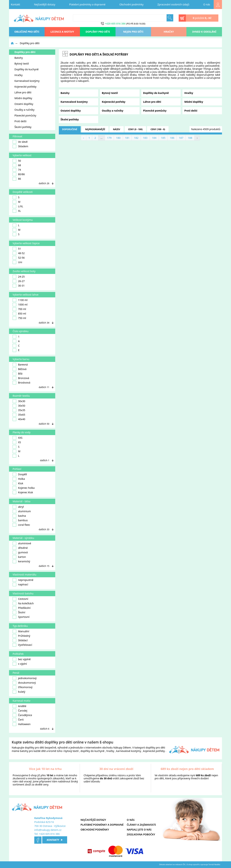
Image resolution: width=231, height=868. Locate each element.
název (117, 129)
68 (17, 165)
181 (127, 138)
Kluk (18, 483)
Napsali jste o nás (139, 830)
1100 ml (20, 300)
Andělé (19, 706)
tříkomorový (23, 687)
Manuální (21, 631)
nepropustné (23, 580)
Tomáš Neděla (214, 864)
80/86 (19, 174)
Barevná (20, 365)
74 (17, 170)
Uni (17, 262)
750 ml (19, 318)
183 (145, 138)
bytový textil (71, 751)
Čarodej (20, 711)
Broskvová (21, 383)
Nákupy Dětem (122, 748)
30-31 (19, 286)
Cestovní (20, 599)
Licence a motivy (62, 32)
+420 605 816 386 (49, 834)
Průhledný (21, 636)
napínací (20, 584)
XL (17, 211)
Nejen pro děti (133, 32)
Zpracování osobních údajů (173, 4)
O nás (207, 4)
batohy (24, 751)
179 (109, 138)
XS (17, 442)
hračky (110, 751)
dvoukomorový (24, 683)
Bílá (18, 374)
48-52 (19, 253)
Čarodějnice (22, 715)
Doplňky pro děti (98, 32)
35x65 (19, 415)
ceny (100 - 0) (158, 129)
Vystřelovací (22, 645)
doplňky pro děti (34, 748)
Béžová (20, 369)
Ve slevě (20, 142)
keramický (21, 561)
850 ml (19, 314)
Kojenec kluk (23, 492)
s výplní (20, 664)
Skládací (20, 640)
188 (190, 138)
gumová (20, 552)
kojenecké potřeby (154, 751)
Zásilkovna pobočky (141, 834)
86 (17, 179)
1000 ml (20, 305)
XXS (18, 438)
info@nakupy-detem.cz (48, 830)
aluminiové (22, 543)
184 (154, 138)
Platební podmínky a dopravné (87, 4)
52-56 (19, 258)
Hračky (169, 32)
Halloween (22, 724)
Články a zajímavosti (141, 825)
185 (163, 138)
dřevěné (20, 548)
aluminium (22, 511)
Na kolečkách (23, 603)
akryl (18, 507)
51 (17, 249)
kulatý (19, 692)
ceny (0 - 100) (135, 129)
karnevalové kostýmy (129, 751)
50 (17, 161)
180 (118, 138)
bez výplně (22, 659)
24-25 (19, 277)
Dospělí (20, 474)
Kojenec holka (24, 488)
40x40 (19, 419)
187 (181, 138)
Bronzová (21, 378)
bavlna (19, 516)
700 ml (19, 309)
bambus (20, 520)
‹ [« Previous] (84, 138)
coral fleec (21, 525)
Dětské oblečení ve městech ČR (172, 864)
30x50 (19, 406)
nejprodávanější (95, 129)
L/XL (18, 206)
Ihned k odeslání (204, 32)
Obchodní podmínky (132, 4)
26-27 (19, 281)
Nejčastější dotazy (45, 4)
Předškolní (22, 608)
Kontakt (15, 4)
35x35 (19, 410)
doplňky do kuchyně (92, 751)
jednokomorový (25, 678)
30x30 (19, 401)
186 (172, 138)
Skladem (20, 146)
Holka (19, 479)
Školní (19, 612)
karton (19, 557)
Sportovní (21, 617)
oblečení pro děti (27, 32)
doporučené (70, 129)
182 (136, 138)
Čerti (18, 720)
